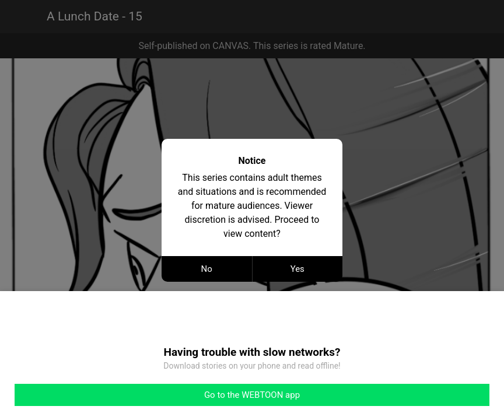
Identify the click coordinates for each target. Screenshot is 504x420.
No (207, 269)
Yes (297, 269)
